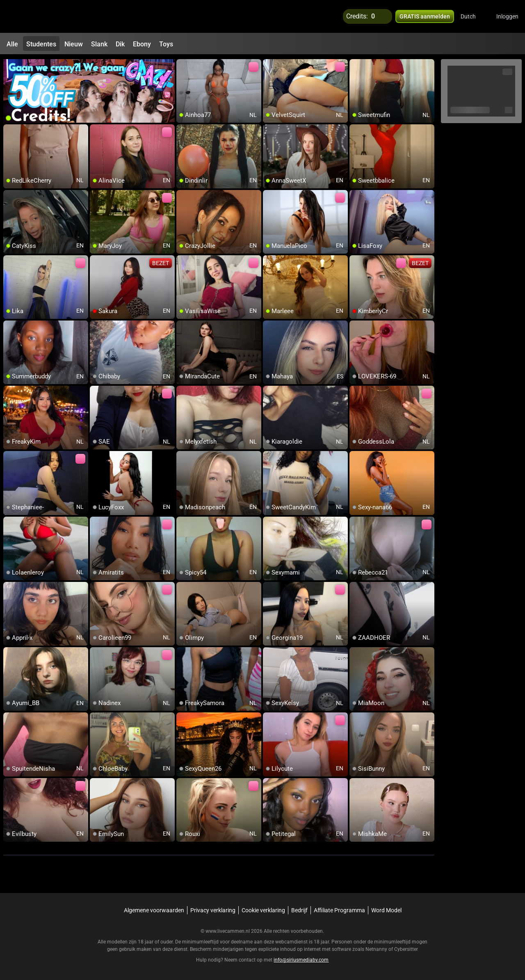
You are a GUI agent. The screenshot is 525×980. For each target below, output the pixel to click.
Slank (99, 44)
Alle (12, 44)
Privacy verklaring (213, 910)
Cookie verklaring (263, 910)
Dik (120, 44)
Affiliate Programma (339, 910)
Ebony (142, 44)
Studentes (41, 44)
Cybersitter (406, 949)
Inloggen (507, 16)
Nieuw (74, 44)
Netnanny (377, 949)
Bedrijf (299, 910)
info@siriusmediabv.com (301, 960)
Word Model (386, 910)
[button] (474, 16)
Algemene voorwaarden (154, 910)
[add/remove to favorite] (183, 66)
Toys (166, 44)
